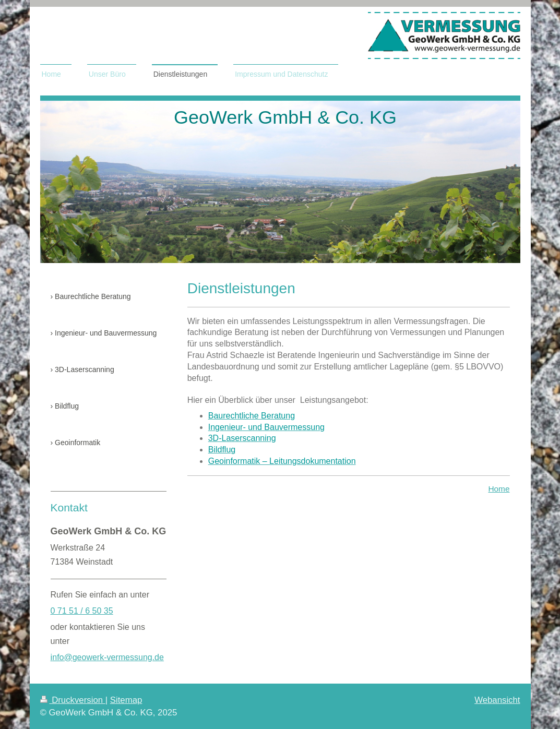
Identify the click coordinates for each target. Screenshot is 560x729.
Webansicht (497, 700)
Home (499, 489)
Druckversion (73, 700)
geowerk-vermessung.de (118, 657)
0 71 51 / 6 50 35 (82, 611)
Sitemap (126, 700)
